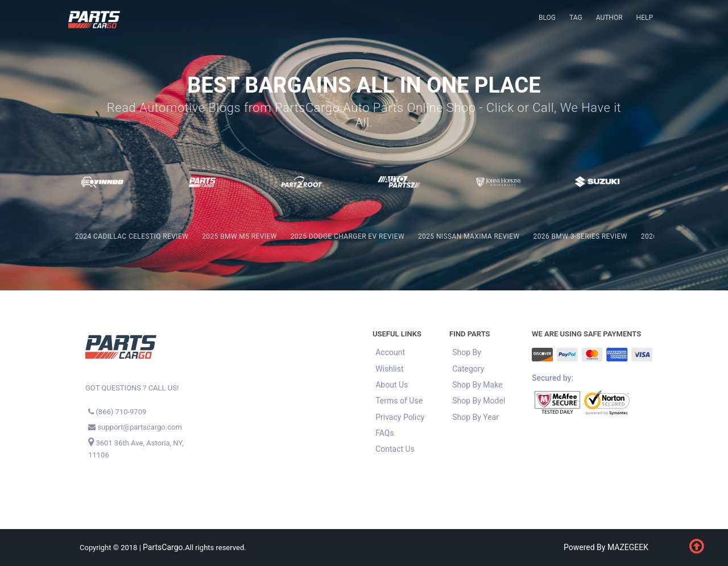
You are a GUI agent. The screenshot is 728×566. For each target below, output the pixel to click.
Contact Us (395, 449)
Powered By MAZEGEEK (606, 547)
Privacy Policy (400, 417)
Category (468, 369)
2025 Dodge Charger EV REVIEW (348, 236)
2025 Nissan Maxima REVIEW (469, 236)
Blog (547, 18)
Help (645, 18)
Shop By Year (475, 417)
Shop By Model (479, 401)
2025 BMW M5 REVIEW (239, 236)
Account (390, 352)
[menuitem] (547, 18)
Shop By (467, 352)
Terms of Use (399, 401)
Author (609, 18)
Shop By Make (477, 385)
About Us (392, 385)
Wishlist (389, 369)
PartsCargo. (164, 547)
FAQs (385, 433)
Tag (576, 18)
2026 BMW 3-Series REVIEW (580, 236)
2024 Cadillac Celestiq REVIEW (132, 236)
